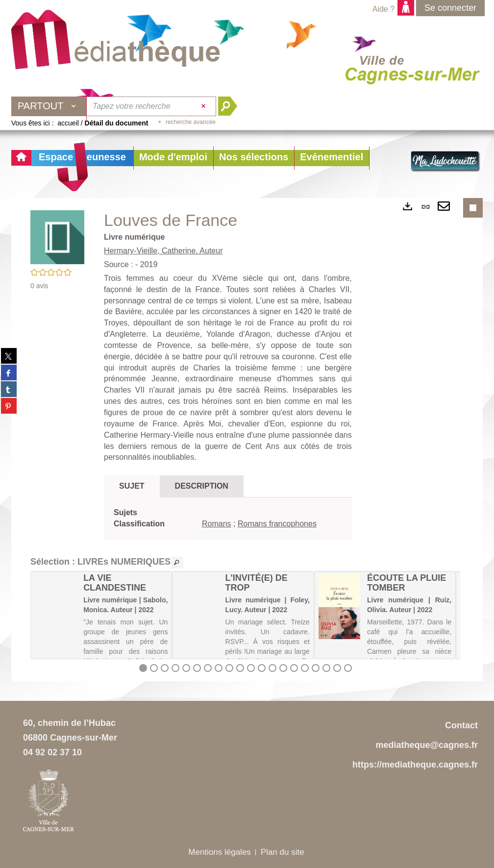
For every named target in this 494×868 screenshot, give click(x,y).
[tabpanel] (228, 519)
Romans (217, 524)
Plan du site (283, 852)
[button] (173, 158)
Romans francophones (277, 524)
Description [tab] (202, 486)
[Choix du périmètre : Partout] (49, 106)
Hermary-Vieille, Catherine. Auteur (163, 251)
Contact (461, 725)
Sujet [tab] (132, 486)
